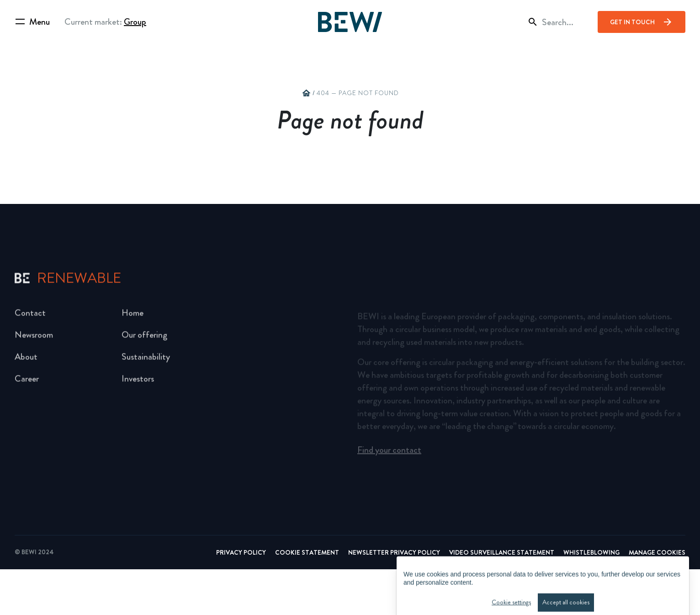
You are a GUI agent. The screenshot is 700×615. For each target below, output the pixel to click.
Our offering (144, 339)
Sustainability (146, 361)
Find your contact (389, 453)
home (306, 93)
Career (27, 382)
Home (133, 317)
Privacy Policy (241, 598)
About (26, 361)
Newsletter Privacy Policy (394, 598)
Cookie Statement (307, 598)
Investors (138, 382)
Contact (30, 317)
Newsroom (34, 339)
